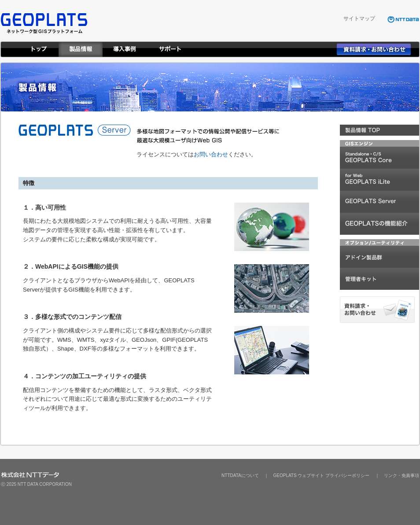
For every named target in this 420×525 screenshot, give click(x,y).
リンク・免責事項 (402, 475)
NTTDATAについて (240, 475)
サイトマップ (359, 18)
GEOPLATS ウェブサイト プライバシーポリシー (321, 475)
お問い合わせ (211, 154)
